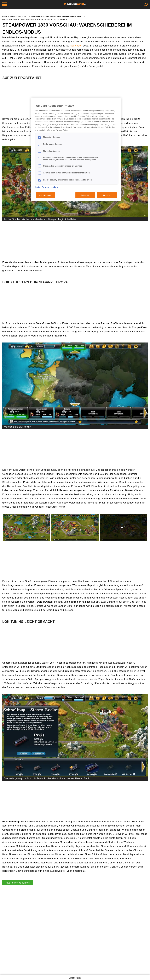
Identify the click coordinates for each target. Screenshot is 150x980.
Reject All (85, 195)
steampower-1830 (18, 16)
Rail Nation (76, 46)
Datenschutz (75, 978)
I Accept (107, 195)
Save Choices (45, 195)
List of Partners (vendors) (47, 187)
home (5, 16)
